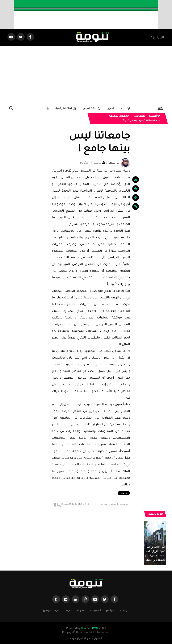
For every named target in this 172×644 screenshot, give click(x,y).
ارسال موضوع (51, 610)
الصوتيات (80, 610)
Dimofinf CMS (89, 628)
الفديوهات (96, 610)
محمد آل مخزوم (91, 163)
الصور (111, 109)
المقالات (139, 116)
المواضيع (111, 610)
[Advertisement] (86, 75)
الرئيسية (157, 38)
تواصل (67, 610)
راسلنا (45, 109)
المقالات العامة (119, 116)
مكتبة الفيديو (92, 109)
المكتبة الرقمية (66, 109)
